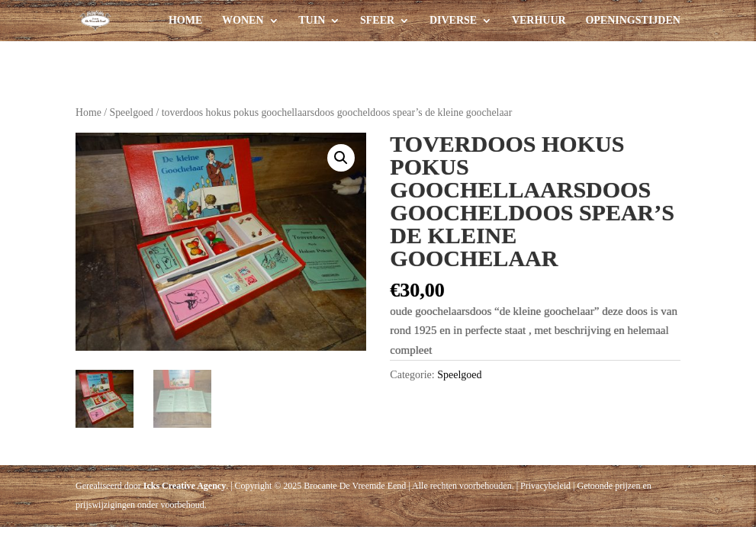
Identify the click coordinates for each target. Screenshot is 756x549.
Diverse (453, 21)
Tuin (312, 21)
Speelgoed (132, 112)
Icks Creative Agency (185, 485)
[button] (341, 158)
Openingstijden (632, 21)
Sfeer (377, 21)
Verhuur (539, 21)
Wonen (243, 21)
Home (185, 21)
